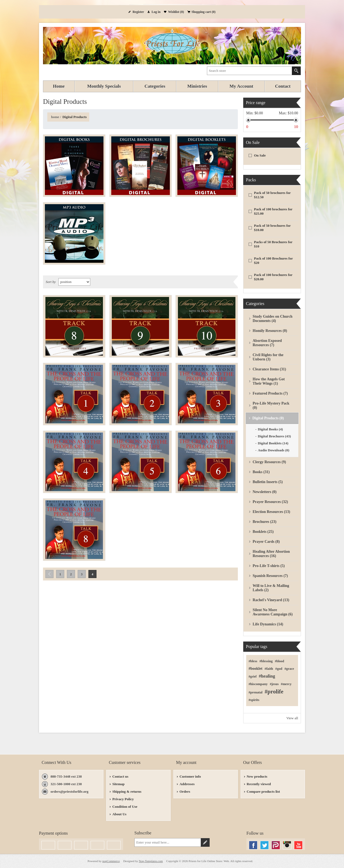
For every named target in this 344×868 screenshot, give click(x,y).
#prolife (274, 692)
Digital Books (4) (270, 429)
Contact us (120, 776)
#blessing (266, 661)
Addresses (187, 784)
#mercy (286, 684)
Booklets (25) (263, 532)
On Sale (253, 142)
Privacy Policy (123, 799)
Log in (156, 12)
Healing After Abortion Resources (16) (271, 554)
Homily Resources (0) (270, 331)
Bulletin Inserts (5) (268, 482)
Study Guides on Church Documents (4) (273, 319)
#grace (289, 669)
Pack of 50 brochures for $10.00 (272, 228)
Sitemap (119, 784)
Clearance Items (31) (269, 369)
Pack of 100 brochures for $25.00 (273, 211)
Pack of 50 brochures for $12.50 (272, 195)
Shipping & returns (127, 791)
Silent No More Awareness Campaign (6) (273, 612)
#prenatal (256, 692)
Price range (256, 103)
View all (292, 718)
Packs (251, 180)
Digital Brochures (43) (274, 436)
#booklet (255, 669)
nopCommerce (111, 861)
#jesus (274, 684)
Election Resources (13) (271, 512)
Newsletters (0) (265, 492)
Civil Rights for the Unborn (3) (268, 357)
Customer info (190, 776)
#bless (253, 661)
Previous (49, 574)
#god (279, 669)
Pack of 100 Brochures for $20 (273, 261)
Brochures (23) (265, 522)
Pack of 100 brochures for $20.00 (273, 277)
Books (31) (261, 472)
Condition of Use (125, 807)
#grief (253, 676)
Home (55, 117)
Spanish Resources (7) (270, 576)
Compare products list (263, 791)
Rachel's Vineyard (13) (271, 600)
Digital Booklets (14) (273, 443)
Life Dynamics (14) (268, 624)
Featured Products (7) (270, 393)
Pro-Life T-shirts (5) (269, 566)
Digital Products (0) (268, 418)
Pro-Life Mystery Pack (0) (271, 405)
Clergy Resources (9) (269, 462)
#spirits (254, 700)
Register (138, 12)
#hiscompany (258, 684)
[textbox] (250, 71)
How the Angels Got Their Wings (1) (269, 381)
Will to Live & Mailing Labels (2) (271, 588)
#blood (279, 661)
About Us (119, 814)
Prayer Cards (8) (266, 542)
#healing (267, 676)
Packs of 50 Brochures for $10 (273, 244)
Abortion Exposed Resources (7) (267, 343)
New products (257, 776)
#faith (269, 669)
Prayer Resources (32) (270, 502)
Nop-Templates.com (151, 861)
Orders (185, 791)
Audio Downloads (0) (273, 450)
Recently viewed (259, 784)
